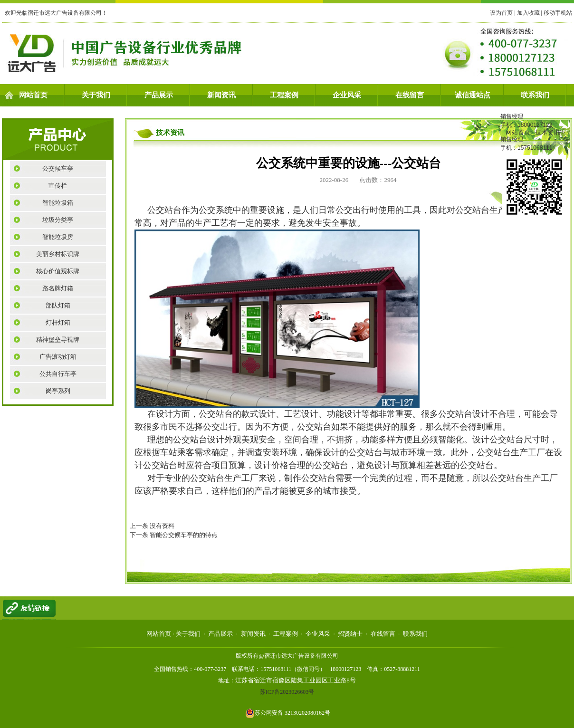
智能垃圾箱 (58, 203)
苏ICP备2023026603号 (287, 692)
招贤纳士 (350, 634)
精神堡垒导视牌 (58, 340)
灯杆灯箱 (58, 322)
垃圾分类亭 (58, 220)
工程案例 (284, 95)
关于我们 (96, 95)
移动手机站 (558, 13)
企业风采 (347, 95)
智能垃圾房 (58, 237)
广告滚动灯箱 (58, 357)
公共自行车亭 (58, 374)
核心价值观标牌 (58, 271)
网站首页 (33, 95)
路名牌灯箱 (58, 288)
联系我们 (535, 95)
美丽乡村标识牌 (58, 254)
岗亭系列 (58, 391)
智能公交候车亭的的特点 (184, 535)
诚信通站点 (473, 95)
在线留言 (410, 95)
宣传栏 (58, 186)
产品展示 (159, 95)
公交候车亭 (58, 168)
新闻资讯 (221, 95)
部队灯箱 (58, 305)
